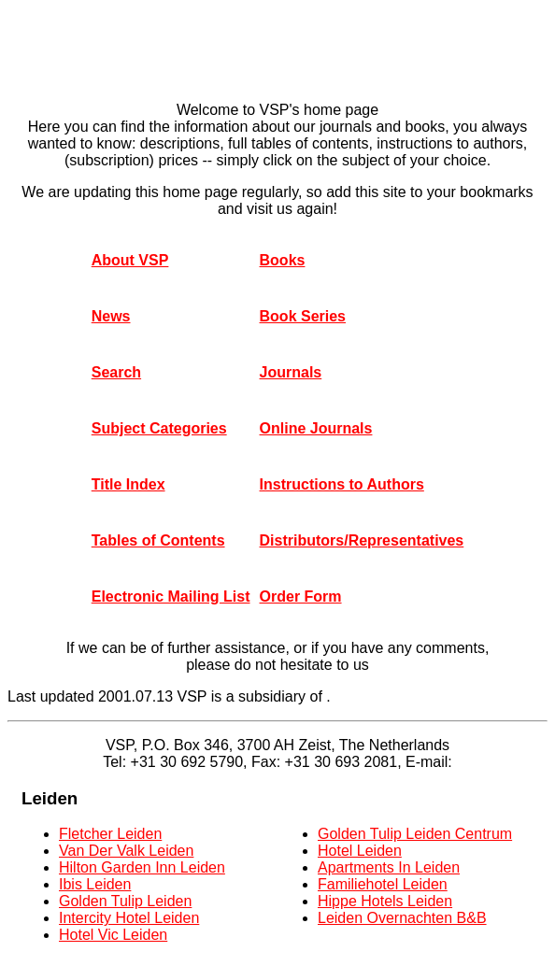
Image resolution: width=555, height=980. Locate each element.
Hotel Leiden (360, 851)
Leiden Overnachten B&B (402, 918)
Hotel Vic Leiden (113, 935)
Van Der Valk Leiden (126, 851)
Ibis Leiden (95, 884)
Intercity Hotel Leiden (129, 918)
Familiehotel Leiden (383, 884)
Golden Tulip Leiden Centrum (415, 834)
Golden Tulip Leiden (125, 901)
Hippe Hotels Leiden (385, 901)
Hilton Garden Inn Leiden (142, 867)
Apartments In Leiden (389, 867)
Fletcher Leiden (110, 834)
